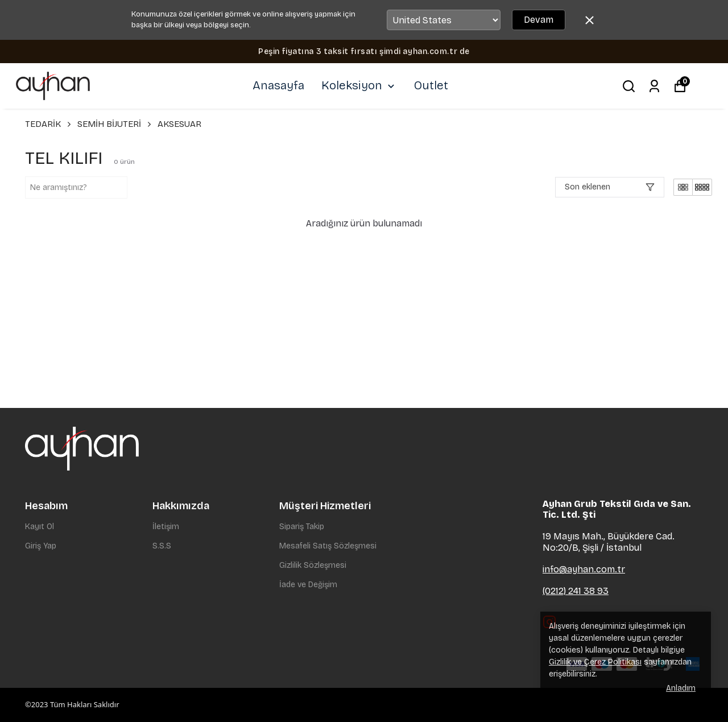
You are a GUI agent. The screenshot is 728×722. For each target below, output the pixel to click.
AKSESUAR (179, 124)
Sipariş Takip (302, 527)
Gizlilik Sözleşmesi (313, 565)
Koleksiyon (359, 85)
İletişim (166, 527)
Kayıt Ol (40, 527)
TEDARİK (49, 124)
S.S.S (162, 546)
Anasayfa (278, 85)
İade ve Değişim (308, 585)
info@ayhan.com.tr (584, 569)
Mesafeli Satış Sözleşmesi (328, 546)
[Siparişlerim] (654, 86)
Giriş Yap (41, 546)
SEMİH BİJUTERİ (115, 124)
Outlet (431, 85)
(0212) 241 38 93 (576, 591)
